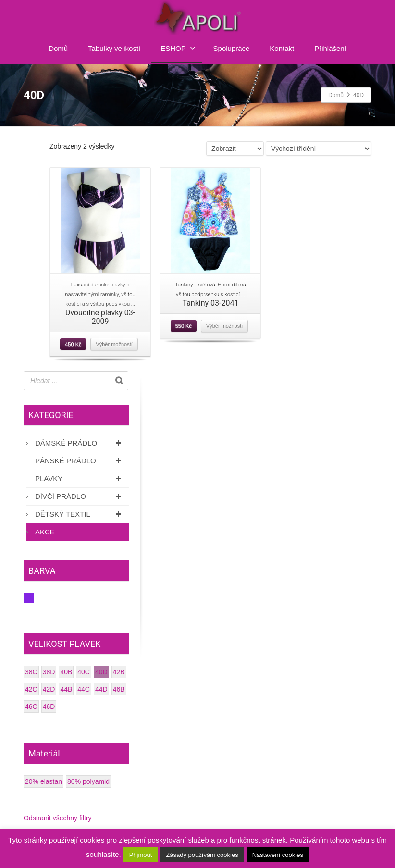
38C (31, 672)
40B (66, 672)
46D (49, 707)
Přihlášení (330, 48)
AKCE (45, 532)
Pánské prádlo (80, 461)
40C (84, 672)
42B (119, 672)
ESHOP (178, 48)
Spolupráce (232, 48)
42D (49, 689)
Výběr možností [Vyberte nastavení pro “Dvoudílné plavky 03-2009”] (114, 344)
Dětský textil (80, 514)
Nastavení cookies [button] (278, 855)
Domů (58, 48)
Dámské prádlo (80, 443)
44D (101, 689)
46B (119, 689)
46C (31, 707)
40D (101, 672)
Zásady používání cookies (202, 855)
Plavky (80, 478)
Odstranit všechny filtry (58, 818)
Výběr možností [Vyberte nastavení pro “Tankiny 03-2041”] (224, 326)
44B (66, 689)
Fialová (34, 598)
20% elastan (43, 781)
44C (84, 689)
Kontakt (282, 48)
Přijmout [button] (141, 855)
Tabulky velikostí (114, 48)
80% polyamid (88, 781)
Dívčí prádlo (80, 496)
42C (31, 689)
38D (49, 672)
